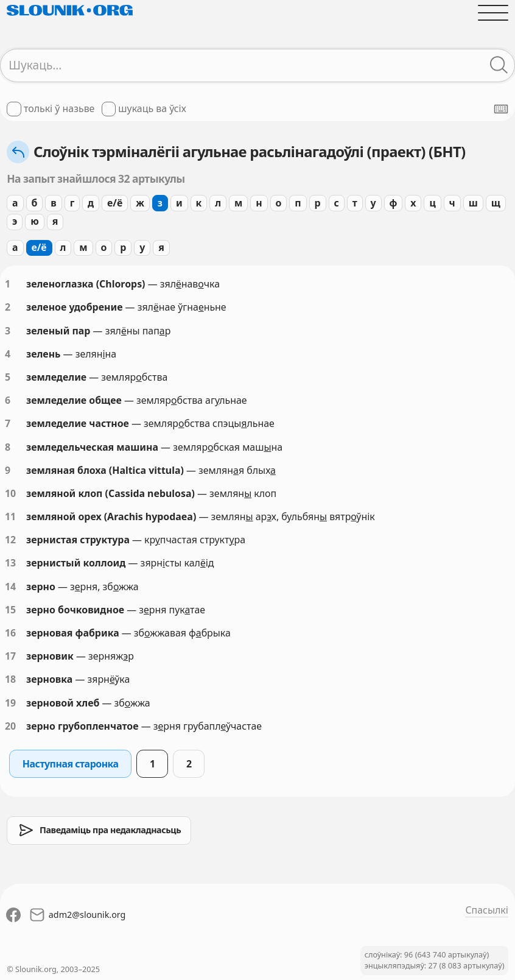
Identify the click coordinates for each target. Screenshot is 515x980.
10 (10, 493)
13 (10, 563)
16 (10, 633)
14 (10, 587)
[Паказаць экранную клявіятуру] (501, 109)
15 (10, 610)
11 (10, 516)
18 (10, 679)
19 (10, 703)
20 (10, 726)
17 (10, 656)
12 (10, 540)
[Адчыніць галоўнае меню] (493, 13)
